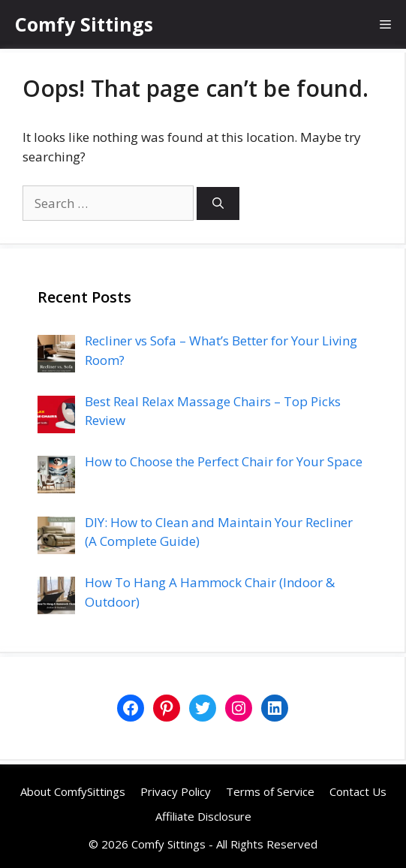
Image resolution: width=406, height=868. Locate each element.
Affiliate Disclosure (203, 816)
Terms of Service (270, 791)
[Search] (218, 204)
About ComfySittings (73, 791)
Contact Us (358, 791)
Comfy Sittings (84, 24)
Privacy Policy (176, 791)
